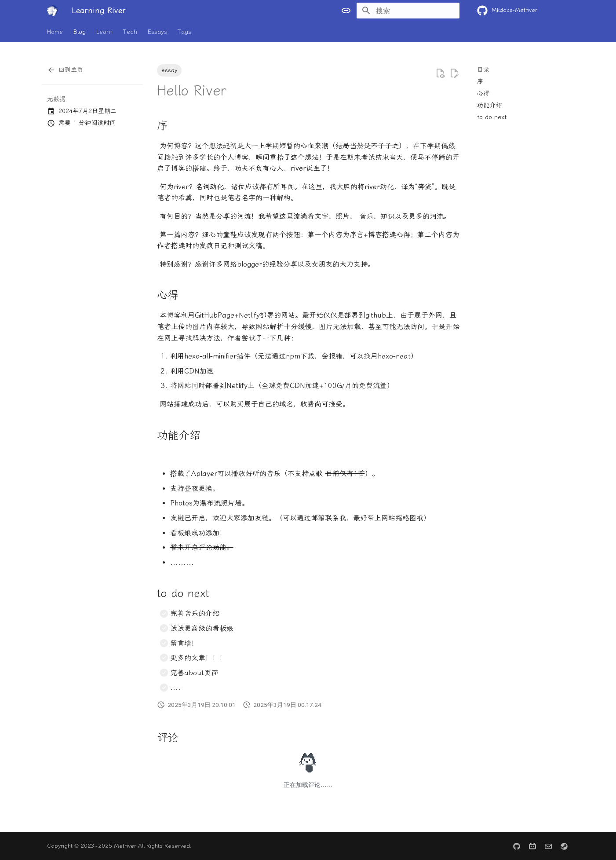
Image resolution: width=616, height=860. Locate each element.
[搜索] (408, 11)
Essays (157, 32)
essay (169, 70)
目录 (483, 70)
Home (55, 32)
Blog (80, 32)
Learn (104, 32)
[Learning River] (52, 11)
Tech (130, 32)
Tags (184, 32)
